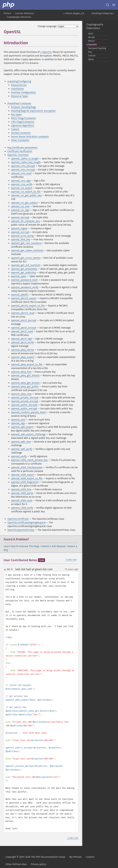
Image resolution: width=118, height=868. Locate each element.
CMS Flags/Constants (23, 122)
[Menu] (114, 5)
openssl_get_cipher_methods (27, 251)
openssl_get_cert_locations (26, 243)
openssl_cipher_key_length (26, 162)
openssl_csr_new (20, 206)
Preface (7, 13)
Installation (17, 89)
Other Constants (20, 140)
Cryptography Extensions (19, 17)
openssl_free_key (21, 239)
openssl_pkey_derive (23, 350)
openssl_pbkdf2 (20, 295)
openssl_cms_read (21, 173)
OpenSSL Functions (18, 155)
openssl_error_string (22, 236)
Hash (91, 34)
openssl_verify (19, 456)
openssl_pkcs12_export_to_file (28, 306)
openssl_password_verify (25, 287)
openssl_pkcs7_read (22, 331)
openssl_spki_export (22, 427)
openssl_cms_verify (22, 184)
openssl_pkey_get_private (25, 383)
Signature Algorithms (23, 126)
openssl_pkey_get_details (25, 375)
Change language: (47, 26)
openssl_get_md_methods (26, 265)
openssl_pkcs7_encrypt (24, 328)
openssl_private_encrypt (25, 401)
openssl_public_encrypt (24, 409)
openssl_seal (18, 420)
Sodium (92, 56)
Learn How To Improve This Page (21, 546)
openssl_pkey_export (23, 357)
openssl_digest (19, 228)
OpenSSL (93, 45)
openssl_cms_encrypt (23, 170)
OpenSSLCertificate (18, 519)
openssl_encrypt (20, 232)
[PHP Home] (9, 5)
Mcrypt (91, 37)
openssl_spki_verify (22, 449)
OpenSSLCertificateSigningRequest (27, 523)
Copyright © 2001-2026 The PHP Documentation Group (35, 857)
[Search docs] (108, 5)
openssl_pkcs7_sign (22, 339)
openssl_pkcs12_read (23, 313)
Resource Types (20, 96)
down (12, 569)
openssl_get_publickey (24, 273)
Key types (16, 114)
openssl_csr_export (22, 188)
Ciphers (15, 129)
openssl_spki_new (21, 442)
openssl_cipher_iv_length (25, 159)
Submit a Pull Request (53, 546)
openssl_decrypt (20, 217)
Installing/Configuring (19, 81)
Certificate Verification (20, 151)
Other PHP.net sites (16, 864)
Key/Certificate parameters (22, 148)
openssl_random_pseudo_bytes (29, 412)
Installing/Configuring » (103, 13)
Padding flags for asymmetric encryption (33, 111)
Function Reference (25, 13)
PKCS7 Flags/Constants (23, 118)
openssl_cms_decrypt (23, 166)
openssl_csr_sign (20, 210)
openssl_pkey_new (21, 394)
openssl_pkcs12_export (24, 298)
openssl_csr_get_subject (24, 203)
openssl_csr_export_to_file (26, 192)
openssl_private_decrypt (25, 398)
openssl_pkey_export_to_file (27, 364)
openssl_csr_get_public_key (26, 195)
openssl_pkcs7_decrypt (24, 320)
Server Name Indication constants (30, 137)
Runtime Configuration (23, 92)
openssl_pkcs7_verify (22, 342)
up (6, 570)
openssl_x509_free (21, 489)
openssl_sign (18, 423)
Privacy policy (38, 864)
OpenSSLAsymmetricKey (21, 530)
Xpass (91, 59)
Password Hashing (97, 48)
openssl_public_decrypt (24, 405)
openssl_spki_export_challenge (28, 434)
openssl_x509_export (23, 475)
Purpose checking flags (24, 107)
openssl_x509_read (22, 500)
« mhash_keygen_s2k (74, 13)
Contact (90, 857)
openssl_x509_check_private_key (29, 460)
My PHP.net (75, 857)
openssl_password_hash (24, 280)
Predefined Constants (19, 103)
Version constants (21, 133)
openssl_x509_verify (22, 508)
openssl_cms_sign (21, 181)
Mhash (91, 41)
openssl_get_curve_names (26, 258)
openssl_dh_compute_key (25, 221)
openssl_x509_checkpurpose (27, 467)
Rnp (90, 52)
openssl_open (19, 276)
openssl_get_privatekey (24, 269)
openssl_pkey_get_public (25, 387)
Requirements (19, 85)
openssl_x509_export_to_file (27, 478)
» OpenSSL (46, 52)
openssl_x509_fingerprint (25, 482)
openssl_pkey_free (21, 372)
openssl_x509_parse (22, 493)
